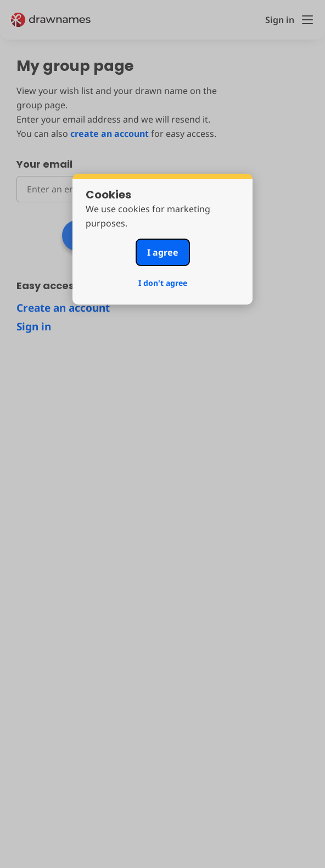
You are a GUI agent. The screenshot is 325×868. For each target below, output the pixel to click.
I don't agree (163, 283)
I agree (163, 252)
